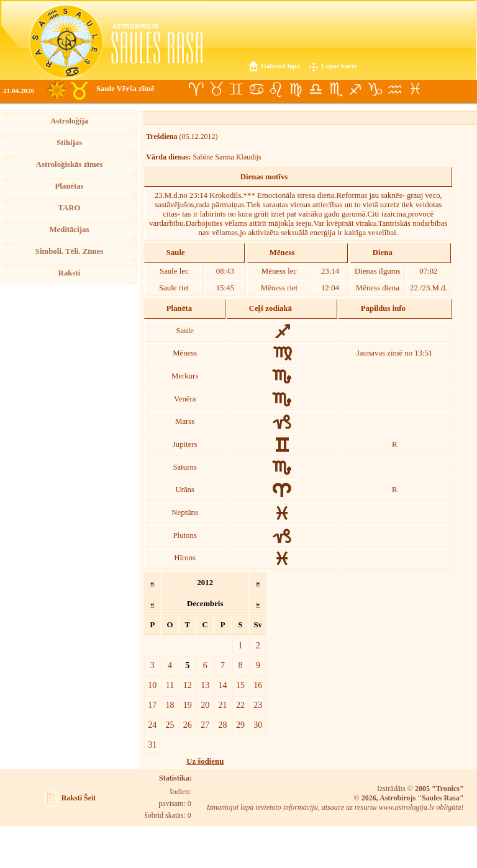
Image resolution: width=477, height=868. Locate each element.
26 (188, 725)
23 (258, 705)
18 (170, 705)
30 (258, 725)
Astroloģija (69, 121)
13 (205, 685)
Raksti (70, 273)
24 (152, 725)
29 (240, 725)
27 (205, 725)
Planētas (69, 186)
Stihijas (69, 143)
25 (170, 725)
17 (152, 705)
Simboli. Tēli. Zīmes (69, 251)
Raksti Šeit (79, 798)
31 (152, 745)
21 (223, 705)
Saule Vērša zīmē (125, 89)
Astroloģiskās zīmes (69, 164)
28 (223, 725)
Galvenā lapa (280, 66)
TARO (69, 208)
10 (152, 685)
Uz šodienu (205, 761)
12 (188, 685)
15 (240, 685)
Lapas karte (339, 66)
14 (223, 685)
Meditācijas (70, 230)
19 (188, 705)
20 (205, 705)
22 (240, 705)
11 (170, 685)
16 (258, 685)
